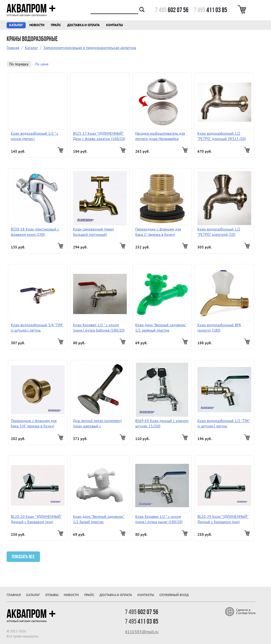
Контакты (114, 25)
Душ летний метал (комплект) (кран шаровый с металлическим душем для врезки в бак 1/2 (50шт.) (97, 423)
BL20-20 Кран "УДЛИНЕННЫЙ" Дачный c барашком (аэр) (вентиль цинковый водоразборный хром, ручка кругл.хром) (36, 519)
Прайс (56, 25)
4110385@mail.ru (142, 632)
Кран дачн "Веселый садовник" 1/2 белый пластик (99, 519)
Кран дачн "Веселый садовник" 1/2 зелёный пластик (161, 328)
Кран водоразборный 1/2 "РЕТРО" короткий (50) (219, 232)
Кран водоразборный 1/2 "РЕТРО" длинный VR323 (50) (222, 136)
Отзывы (52, 595)
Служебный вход (174, 595)
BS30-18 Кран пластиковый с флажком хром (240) (35, 232)
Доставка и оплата (83, 25)
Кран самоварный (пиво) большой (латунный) (94, 232)
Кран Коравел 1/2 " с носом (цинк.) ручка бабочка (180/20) (99, 328)
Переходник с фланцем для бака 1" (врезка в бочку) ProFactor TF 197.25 (158, 232)
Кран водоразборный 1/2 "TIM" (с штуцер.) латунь (224, 423)
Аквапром (31, 8)
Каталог (16, 25)
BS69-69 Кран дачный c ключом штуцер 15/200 (162, 423)
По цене (42, 64)
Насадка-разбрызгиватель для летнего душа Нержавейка (160, 136)
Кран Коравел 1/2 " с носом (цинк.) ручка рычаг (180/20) (159, 519)
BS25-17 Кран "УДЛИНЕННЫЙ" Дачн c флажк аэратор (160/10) (99, 136)
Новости (37, 25)
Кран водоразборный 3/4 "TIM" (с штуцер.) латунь (37, 328)
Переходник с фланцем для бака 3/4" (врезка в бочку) (34, 423)
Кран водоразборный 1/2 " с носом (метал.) (35, 136)
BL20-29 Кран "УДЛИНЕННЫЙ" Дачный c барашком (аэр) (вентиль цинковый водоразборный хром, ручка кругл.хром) (223, 519)
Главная (13, 48)
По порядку (19, 64)
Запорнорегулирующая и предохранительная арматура (90, 48)
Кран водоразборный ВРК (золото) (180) (219, 328)
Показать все (23, 557)
